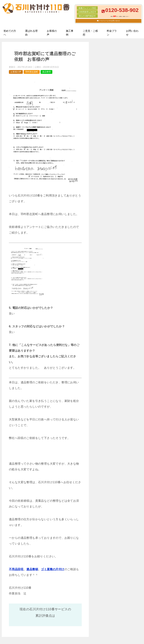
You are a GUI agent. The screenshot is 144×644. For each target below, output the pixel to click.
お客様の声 (52, 33)
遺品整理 (46, 72)
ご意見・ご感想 (90, 33)
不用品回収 (16, 569)
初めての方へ (10, 33)
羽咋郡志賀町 (32, 72)
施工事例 (70, 33)
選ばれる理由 (31, 33)
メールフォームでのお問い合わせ (109, 21)
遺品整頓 (32, 569)
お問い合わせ (132, 33)
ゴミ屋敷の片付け (53, 569)
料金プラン (112, 33)
